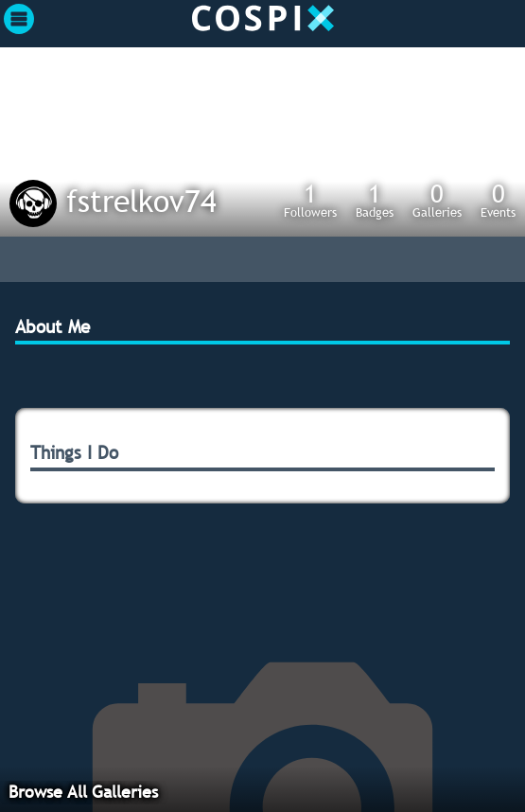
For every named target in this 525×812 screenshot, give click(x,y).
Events (498, 200)
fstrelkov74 (141, 201)
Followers (310, 200)
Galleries (437, 200)
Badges (375, 200)
